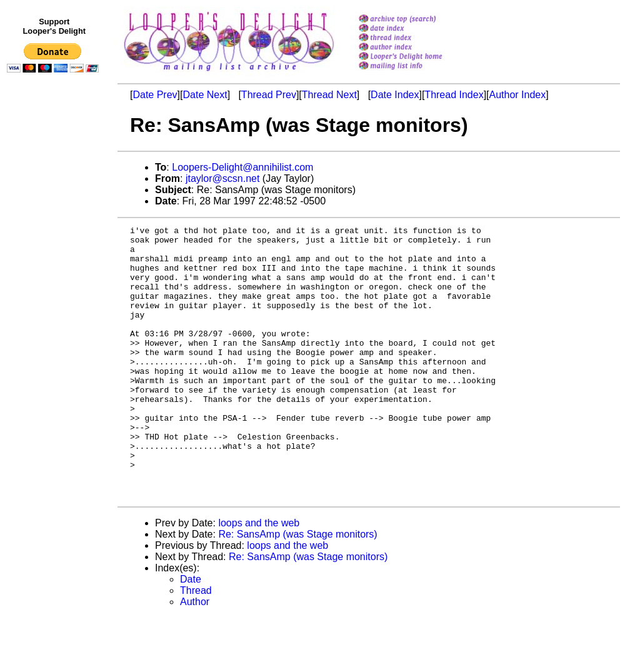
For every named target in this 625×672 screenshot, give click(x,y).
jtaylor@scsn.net (223, 178)
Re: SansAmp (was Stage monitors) (297, 589)
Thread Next (329, 95)
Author (195, 656)
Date (191, 634)
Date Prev (155, 95)
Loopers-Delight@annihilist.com (242, 167)
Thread (196, 645)
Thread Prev (269, 95)
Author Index (518, 95)
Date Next (205, 95)
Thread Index (454, 95)
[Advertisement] (55, 336)
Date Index (395, 95)
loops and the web (259, 577)
